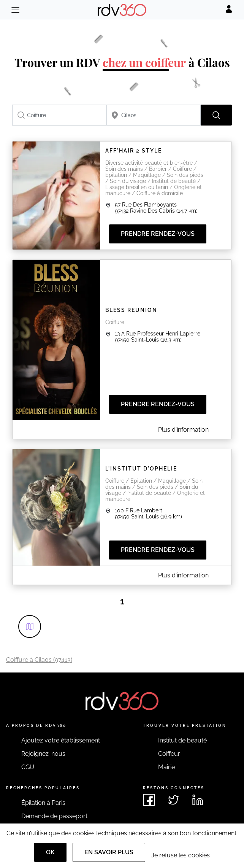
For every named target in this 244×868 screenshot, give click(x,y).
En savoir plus (109, 852)
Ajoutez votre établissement (61, 740)
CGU (28, 767)
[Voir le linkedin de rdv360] (198, 800)
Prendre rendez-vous (158, 234)
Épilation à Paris (43, 803)
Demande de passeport (54, 816)
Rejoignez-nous (43, 754)
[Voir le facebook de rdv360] (149, 800)
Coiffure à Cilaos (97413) (39, 660)
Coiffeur (169, 754)
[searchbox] (59, 115)
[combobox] (59, 115)
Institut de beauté (182, 740)
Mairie (166, 767)
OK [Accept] (50, 852)
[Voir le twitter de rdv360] (173, 800)
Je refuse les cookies (181, 855)
